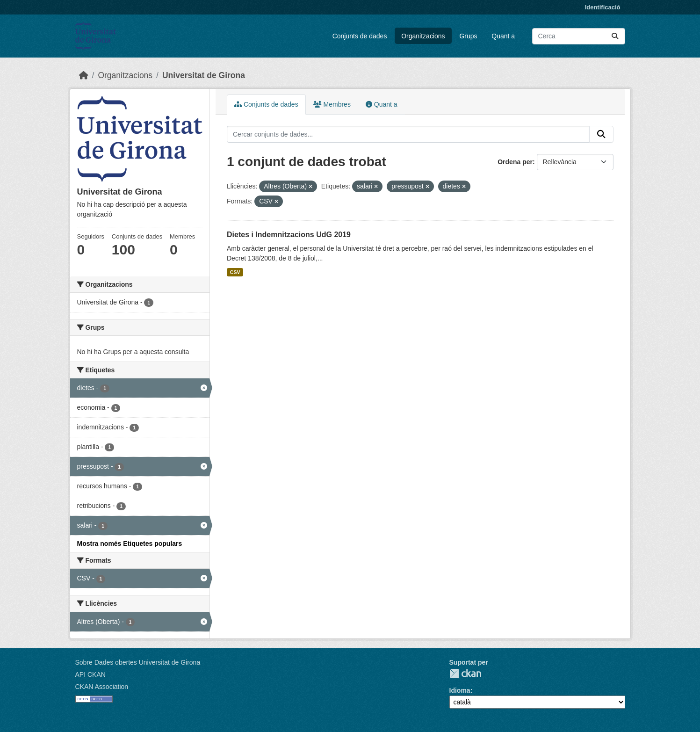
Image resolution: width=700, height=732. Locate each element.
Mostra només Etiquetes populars (130, 544)
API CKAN (90, 674)
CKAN (465, 673)
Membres (332, 104)
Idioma (460, 690)
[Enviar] (615, 36)
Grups (468, 36)
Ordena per (515, 162)
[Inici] (84, 75)
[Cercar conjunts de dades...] (579, 36)
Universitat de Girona (204, 75)
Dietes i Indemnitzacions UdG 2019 (289, 235)
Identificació (603, 7)
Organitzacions (423, 36)
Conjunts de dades (360, 36)
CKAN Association (102, 687)
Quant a (503, 36)
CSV (235, 272)
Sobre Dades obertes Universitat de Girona (138, 662)
